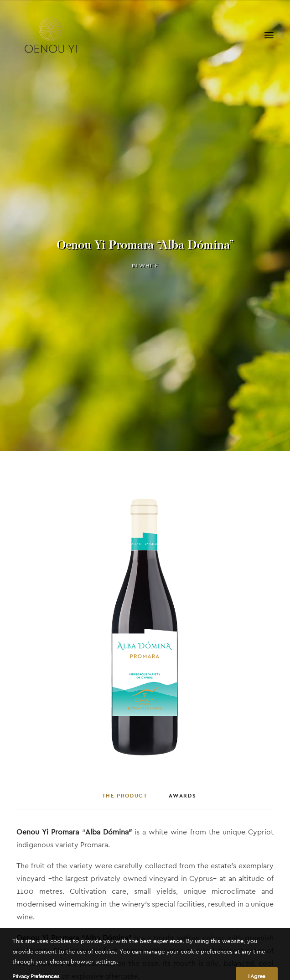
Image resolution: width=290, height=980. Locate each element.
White (149, 263)
